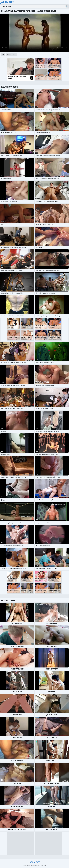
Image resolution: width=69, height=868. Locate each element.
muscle (9, 55)
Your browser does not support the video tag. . (34, 33)
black (15, 55)
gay (3, 55)
